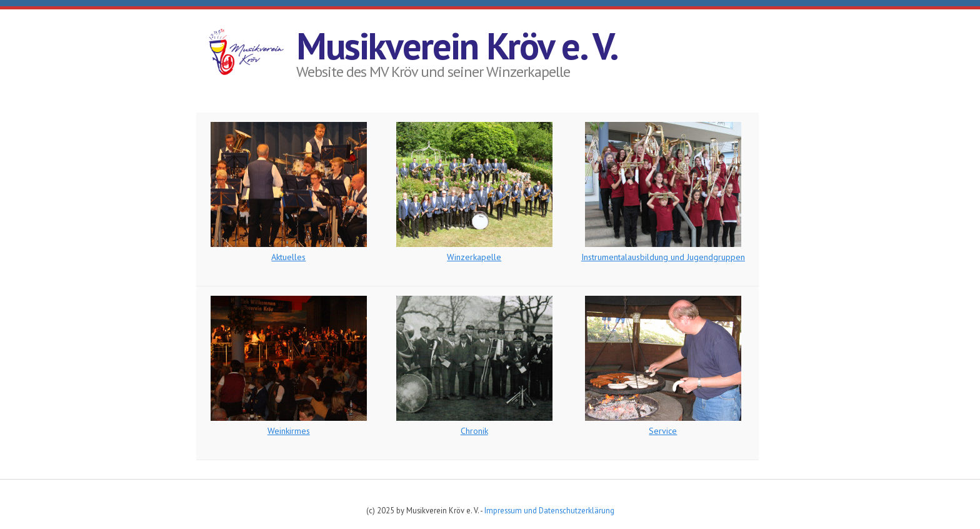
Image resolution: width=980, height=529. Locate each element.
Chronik (474, 431)
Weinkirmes (289, 431)
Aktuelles (288, 257)
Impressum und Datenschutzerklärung (549, 510)
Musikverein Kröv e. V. (457, 46)
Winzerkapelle (474, 257)
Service (663, 431)
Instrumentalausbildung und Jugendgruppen (663, 257)
